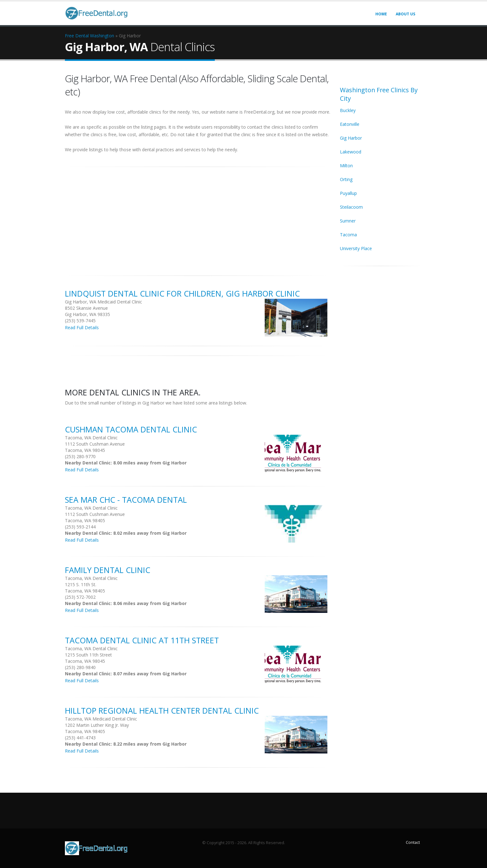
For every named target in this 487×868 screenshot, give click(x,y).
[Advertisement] (198, 218)
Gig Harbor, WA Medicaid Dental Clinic (103, 302)
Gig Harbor (351, 138)
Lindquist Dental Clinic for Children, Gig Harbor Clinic (182, 293)
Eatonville (350, 124)
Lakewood (351, 152)
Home (381, 14)
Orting (346, 179)
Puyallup (348, 193)
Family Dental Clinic (108, 570)
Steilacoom (351, 207)
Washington (102, 36)
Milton (346, 166)
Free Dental (77, 36)
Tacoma (348, 235)
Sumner (348, 221)
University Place (356, 248)
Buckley (348, 110)
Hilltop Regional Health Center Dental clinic (162, 710)
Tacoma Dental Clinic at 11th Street (142, 640)
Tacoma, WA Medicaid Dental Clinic (101, 719)
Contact (413, 842)
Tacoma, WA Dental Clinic (91, 438)
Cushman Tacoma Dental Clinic (131, 429)
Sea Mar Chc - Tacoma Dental (126, 500)
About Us (405, 14)
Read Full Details (82, 327)
